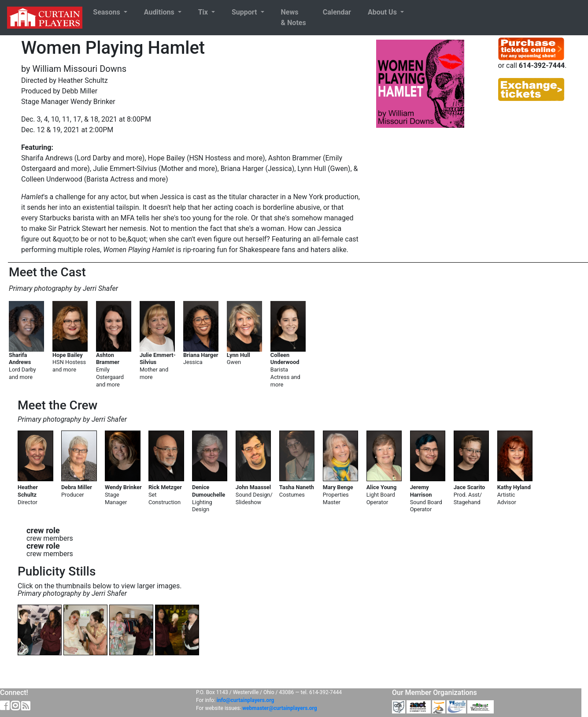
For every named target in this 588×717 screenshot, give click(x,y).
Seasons (107, 12)
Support (245, 12)
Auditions (160, 12)
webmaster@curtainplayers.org (279, 708)
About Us (383, 12)
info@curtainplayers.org (245, 700)
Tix (204, 12)
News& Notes (294, 17)
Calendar (337, 12)
